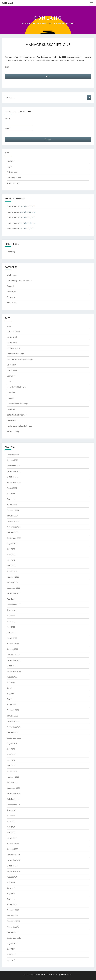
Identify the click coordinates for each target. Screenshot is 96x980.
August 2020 (12, 743)
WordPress (54, 974)
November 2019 (14, 793)
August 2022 (12, 610)
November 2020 (14, 727)
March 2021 (12, 705)
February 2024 (13, 510)
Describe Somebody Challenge (20, 359)
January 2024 (13, 516)
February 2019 (13, 843)
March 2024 (12, 505)
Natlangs (11, 409)
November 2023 (14, 527)
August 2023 (12, 543)
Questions (11, 420)
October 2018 (13, 866)
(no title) (11, 252)
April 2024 (11, 499)
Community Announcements (19, 280)
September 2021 (14, 671)
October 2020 (13, 732)
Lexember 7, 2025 (27, 229)
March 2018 (12, 905)
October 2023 (13, 532)
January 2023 (13, 582)
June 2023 (11, 555)
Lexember (11, 393)
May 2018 (11, 894)
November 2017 (14, 927)
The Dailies (12, 303)
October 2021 (13, 666)
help (9, 381)
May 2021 (11, 693)
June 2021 (11, 688)
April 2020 (11, 766)
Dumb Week (12, 370)
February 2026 (13, 455)
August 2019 (12, 810)
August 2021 (12, 677)
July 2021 (11, 682)
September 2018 (14, 871)
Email (7, 67)
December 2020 (14, 721)
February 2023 (13, 577)
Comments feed (14, 178)
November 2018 (14, 860)
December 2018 (14, 855)
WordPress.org (13, 183)
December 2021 (14, 655)
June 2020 (11, 755)
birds (9, 326)
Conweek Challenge (15, 354)
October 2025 (13, 477)
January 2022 (13, 649)
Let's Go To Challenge (16, 387)
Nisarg (70, 974)
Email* (19, 131)
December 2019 (14, 788)
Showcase (11, 297)
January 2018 (13, 916)
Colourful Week (14, 331)
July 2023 (11, 549)
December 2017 (14, 921)
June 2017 (11, 955)
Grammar (11, 376)
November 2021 (14, 660)
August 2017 (12, 943)
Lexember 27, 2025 (28, 206)
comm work (12, 342)
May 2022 (11, 627)
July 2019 (11, 816)
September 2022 (14, 605)
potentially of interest (17, 415)
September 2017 (14, 938)
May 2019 (11, 827)
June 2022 (11, 621)
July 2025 (11, 493)
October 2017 (13, 932)
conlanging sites (14, 348)
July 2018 (11, 882)
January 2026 (13, 460)
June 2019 (11, 821)
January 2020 (13, 782)
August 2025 (12, 488)
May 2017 (11, 960)
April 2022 (11, 632)
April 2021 (11, 699)
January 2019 (13, 849)
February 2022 (13, 643)
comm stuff (12, 337)
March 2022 (12, 638)
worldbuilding (13, 431)
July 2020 (11, 749)
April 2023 (11, 566)
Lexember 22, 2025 (28, 212)
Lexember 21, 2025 (28, 217)
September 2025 (14, 482)
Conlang (7, 3)
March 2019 (12, 838)
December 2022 (14, 588)
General (10, 286)
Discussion (11, 365)
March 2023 (12, 571)
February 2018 (13, 910)
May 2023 (11, 560)
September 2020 (14, 738)
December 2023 (14, 521)
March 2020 (12, 771)
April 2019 (11, 832)
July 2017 (11, 949)
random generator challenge (19, 426)
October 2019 (13, 799)
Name (19, 121)
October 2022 (13, 599)
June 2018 (11, 888)
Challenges (12, 275)
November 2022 (14, 593)
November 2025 (14, 471)
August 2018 (12, 877)
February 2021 (13, 710)
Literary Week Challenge (17, 404)
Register (11, 161)
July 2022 (11, 616)
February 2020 (13, 777)
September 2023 (14, 538)
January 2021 (13, 716)
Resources (11, 292)
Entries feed (12, 172)
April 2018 (11, 899)
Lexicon (10, 398)
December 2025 (14, 466)
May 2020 (11, 760)
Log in (10, 166)
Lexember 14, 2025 (28, 223)
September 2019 (14, 805)
